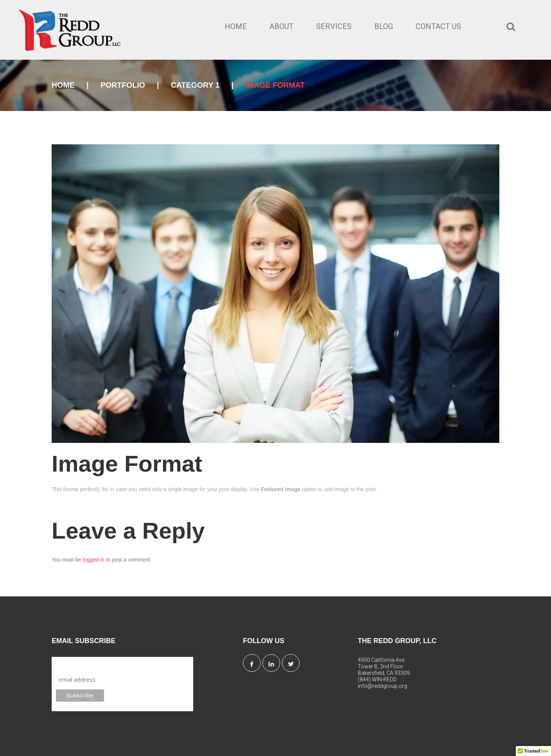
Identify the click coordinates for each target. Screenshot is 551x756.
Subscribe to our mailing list (97, 664)
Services (334, 26)
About (281, 26)
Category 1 (195, 85)
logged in (94, 560)
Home (236, 26)
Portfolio (123, 85)
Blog (384, 26)
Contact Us (438, 26)
